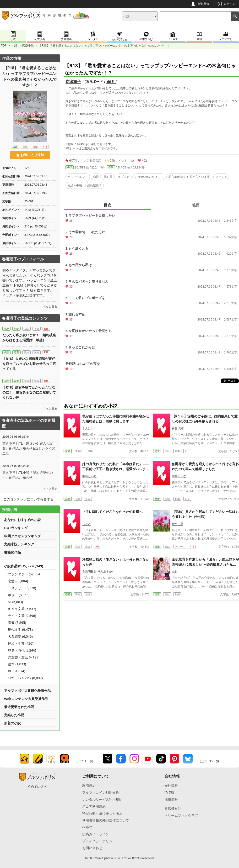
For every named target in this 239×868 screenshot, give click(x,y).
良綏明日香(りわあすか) (97, 571)
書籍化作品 (12, 552)
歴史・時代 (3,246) (22, 650)
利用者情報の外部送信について (106, 820)
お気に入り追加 (30, 155)
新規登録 (204, 4)
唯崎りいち (89, 476)
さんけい (88, 428)
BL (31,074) (16, 671)
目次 (108, 205)
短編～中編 (75, 185)
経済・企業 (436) (21, 643)
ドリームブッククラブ (181, 815)
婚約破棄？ (94, 185)
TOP (4, 45)
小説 (14, 45)
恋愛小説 (28, 45)
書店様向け (173, 808)
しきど (87, 524)
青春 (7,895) (17, 623)
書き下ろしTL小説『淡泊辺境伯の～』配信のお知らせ (28, 475)
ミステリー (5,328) (22, 588)
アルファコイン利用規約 (101, 792)
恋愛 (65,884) (18, 581)
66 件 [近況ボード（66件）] (111, 82)
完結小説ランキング (19, 544)
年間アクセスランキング (22, 536)
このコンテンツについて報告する (28, 499)
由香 (175, 571)
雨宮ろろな (179, 476)
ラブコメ (124, 177)
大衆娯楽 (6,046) (20, 636)
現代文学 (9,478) (20, 629)
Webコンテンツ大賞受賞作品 (26, 699)
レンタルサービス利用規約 (102, 799)
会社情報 (171, 786)
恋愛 (111, 167)
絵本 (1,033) (17, 664)
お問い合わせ (92, 848)
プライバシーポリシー (99, 841)
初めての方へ (37, 786)
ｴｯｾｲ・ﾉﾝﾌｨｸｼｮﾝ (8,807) (25, 678)
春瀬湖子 (73, 81)
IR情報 (169, 792)
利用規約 (89, 786)
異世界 (108, 177)
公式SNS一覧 (210, 761)
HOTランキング (16, 528)
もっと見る (50, 306)
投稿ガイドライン (96, 834)
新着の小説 (12, 723)
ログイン (229, 4)
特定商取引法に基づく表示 (102, 813)
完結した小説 (14, 715)
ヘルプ (87, 827)
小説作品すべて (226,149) (24, 566)
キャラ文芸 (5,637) (22, 609)
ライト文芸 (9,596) (22, 616)
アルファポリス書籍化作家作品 (27, 691)
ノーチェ (221, 177)
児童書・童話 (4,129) (24, 657)
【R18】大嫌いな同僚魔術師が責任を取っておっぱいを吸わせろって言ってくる (29, 364)
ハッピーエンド (78, 177)
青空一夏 (178, 524)
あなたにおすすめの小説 (22, 520)
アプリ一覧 (85, 761)
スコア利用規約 (94, 806)
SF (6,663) (15, 602)
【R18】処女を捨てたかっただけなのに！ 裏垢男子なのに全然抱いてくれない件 (29, 392)
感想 (195, 205)
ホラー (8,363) (19, 595)
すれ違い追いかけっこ (149, 177)
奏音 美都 (178, 428)
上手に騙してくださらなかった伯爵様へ (112, 512)
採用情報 (171, 799)
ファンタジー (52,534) (25, 574)
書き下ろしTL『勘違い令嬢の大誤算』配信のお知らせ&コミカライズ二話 (29, 448)
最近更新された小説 (19, 707)
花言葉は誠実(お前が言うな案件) (189, 177)
